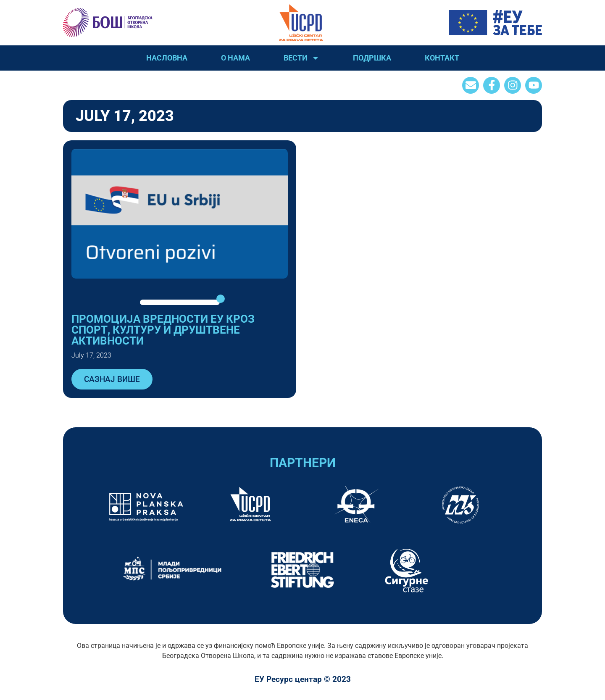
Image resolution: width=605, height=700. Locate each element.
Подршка (372, 58)
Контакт (442, 58)
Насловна (167, 58)
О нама (235, 58)
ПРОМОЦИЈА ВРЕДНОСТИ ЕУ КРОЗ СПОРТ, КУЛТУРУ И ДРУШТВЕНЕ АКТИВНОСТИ (163, 330)
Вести (301, 58)
